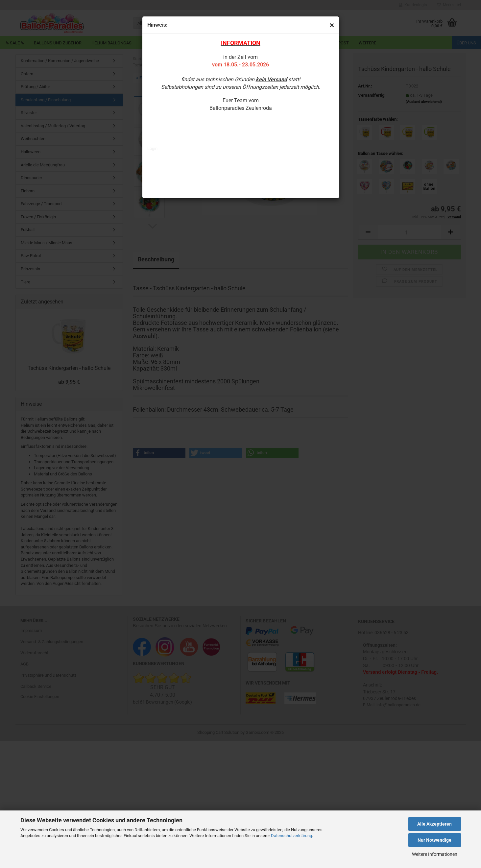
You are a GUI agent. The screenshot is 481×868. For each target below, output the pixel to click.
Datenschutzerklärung (291, 836)
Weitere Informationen (435, 854)
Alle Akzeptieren (434, 824)
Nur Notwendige (434, 840)
